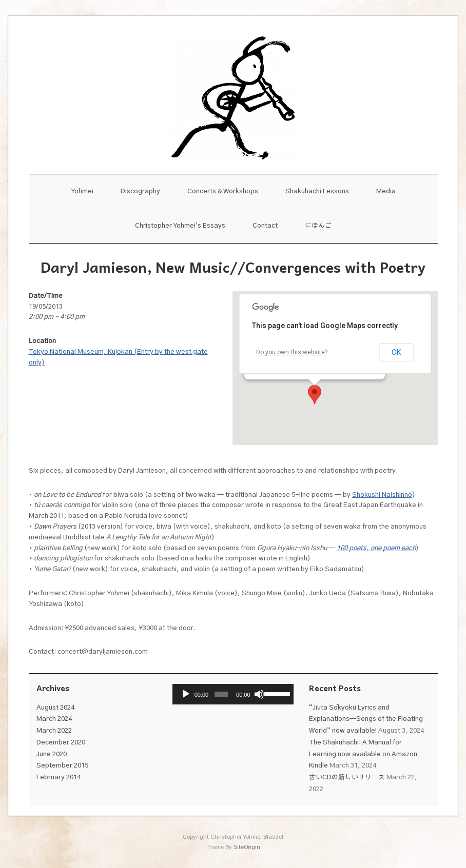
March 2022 (54, 731)
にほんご (318, 226)
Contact (265, 226)
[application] (233, 694)
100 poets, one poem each (376, 548)
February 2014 (59, 778)
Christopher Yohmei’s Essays (180, 226)
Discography (140, 191)
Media (386, 191)
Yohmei (82, 191)
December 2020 (61, 743)
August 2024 (55, 708)
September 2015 (62, 766)
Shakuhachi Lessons (317, 191)
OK (396, 352)
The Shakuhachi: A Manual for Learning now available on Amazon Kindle (363, 754)
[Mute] (259, 694)
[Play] (186, 694)
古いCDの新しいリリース (347, 778)
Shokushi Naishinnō (382, 495)
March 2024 (54, 719)
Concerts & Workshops (223, 191)
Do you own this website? (292, 352)
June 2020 (52, 754)
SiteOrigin (247, 847)
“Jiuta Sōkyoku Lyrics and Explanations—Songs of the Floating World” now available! (366, 720)
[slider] (221, 694)
